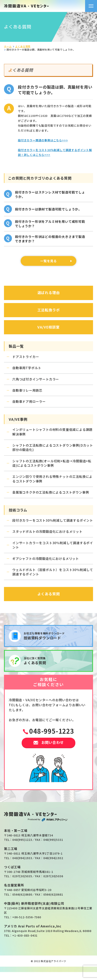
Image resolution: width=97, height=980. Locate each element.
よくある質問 (23, 46)
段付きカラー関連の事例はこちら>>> (43, 140)
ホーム (8, 46)
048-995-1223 (52, 731)
